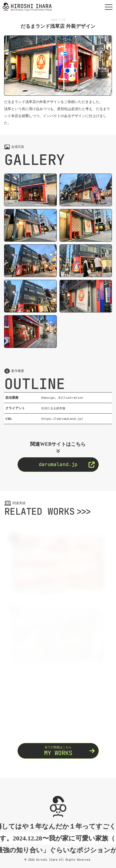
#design (48, 398)
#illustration (71, 398)
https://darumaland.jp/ (62, 419)
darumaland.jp (67, 464)
